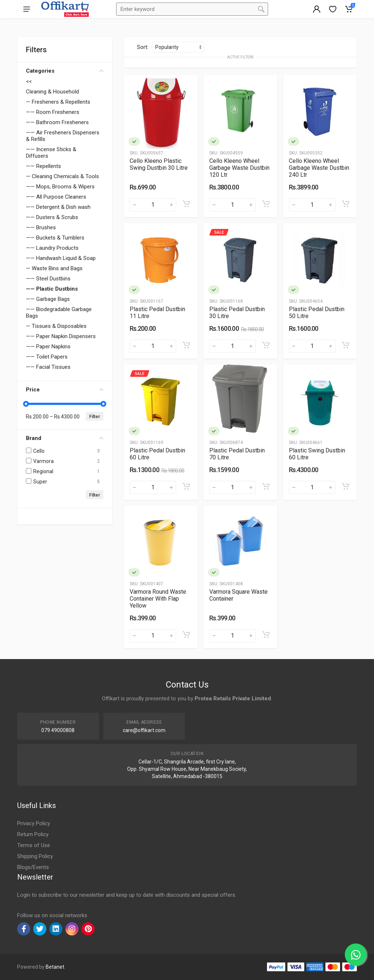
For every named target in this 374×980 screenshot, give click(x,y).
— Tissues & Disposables (56, 326)
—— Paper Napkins (48, 347)
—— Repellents (43, 166)
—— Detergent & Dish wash (58, 207)
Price (65, 390)
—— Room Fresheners (53, 112)
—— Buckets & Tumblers (55, 238)
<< (29, 81)
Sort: (143, 47)
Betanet (55, 967)
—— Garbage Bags (48, 299)
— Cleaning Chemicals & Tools (62, 176)
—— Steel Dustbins (48, 279)
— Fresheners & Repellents (58, 102)
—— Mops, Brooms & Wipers (60, 187)
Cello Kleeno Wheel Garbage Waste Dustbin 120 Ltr (239, 168)
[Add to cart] (186, 204)
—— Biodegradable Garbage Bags (59, 313)
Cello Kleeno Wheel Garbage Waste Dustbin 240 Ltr (319, 168)
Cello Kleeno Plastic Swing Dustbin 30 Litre (159, 164)
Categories (65, 71)
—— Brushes (41, 227)
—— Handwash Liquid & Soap (61, 258)
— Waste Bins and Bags (54, 268)
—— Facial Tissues (48, 367)
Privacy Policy (34, 823)
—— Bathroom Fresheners (57, 122)
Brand (65, 438)
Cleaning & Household (52, 92)
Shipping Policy (35, 856)
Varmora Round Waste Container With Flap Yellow (158, 599)
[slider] (26, 404)
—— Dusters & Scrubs (52, 217)
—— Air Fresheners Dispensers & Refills (63, 136)
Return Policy (33, 834)
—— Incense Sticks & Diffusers (51, 153)
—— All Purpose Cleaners (56, 197)
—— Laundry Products (52, 248)
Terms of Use (34, 845)
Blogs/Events (33, 867)
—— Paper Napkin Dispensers (61, 336)
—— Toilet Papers (47, 357)
